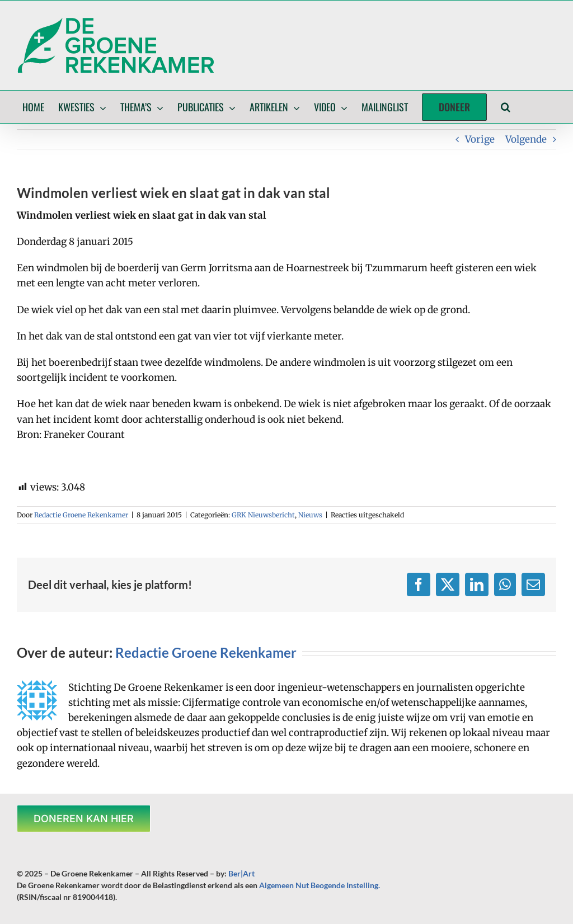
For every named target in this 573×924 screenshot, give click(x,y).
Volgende (526, 139)
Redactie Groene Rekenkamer (81, 515)
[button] (506, 107)
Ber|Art (241, 873)
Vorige (480, 139)
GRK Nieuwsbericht (263, 515)
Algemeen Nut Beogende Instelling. (320, 885)
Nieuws (310, 515)
